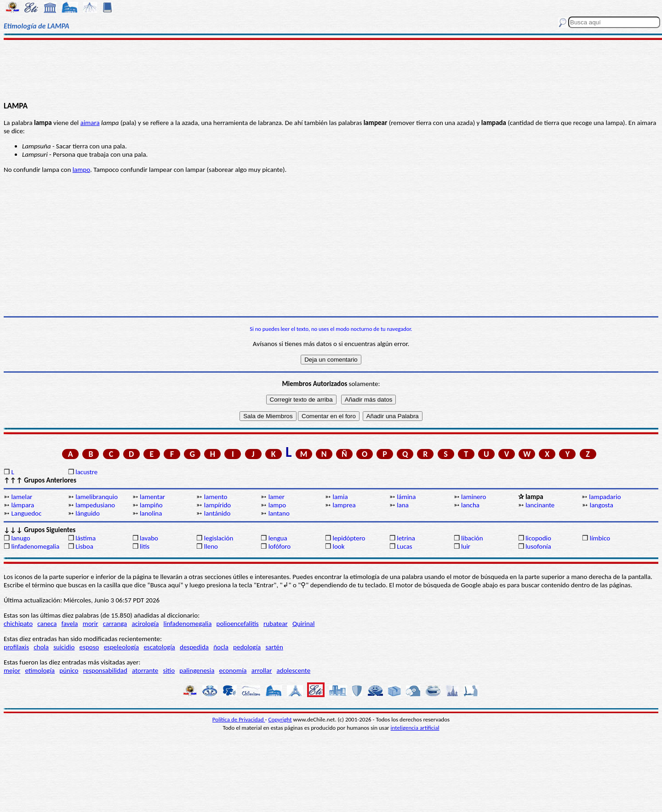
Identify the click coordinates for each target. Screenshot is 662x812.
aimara (90, 123)
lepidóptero (349, 538)
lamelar (22, 497)
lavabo (149, 538)
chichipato (18, 624)
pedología (247, 647)
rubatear (276, 624)
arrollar (262, 670)
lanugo (20, 538)
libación (472, 538)
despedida (194, 647)
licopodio (538, 538)
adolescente (294, 670)
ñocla (221, 647)
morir (91, 624)
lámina (406, 497)
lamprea (344, 505)
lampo (81, 170)
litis (145, 546)
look (338, 546)
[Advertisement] (331, 70)
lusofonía (538, 546)
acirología (145, 624)
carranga (115, 624)
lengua (278, 538)
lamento (216, 497)
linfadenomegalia (35, 546)
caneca (47, 624)
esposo (89, 647)
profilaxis (16, 647)
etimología (40, 670)
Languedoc (26, 513)
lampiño (151, 505)
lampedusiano (95, 505)
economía (233, 670)
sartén (274, 647)
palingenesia (197, 670)
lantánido (217, 513)
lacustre (86, 472)
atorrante (145, 670)
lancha (470, 505)
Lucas (404, 546)
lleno (211, 546)
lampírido (217, 505)
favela (70, 624)
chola (41, 647)
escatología (159, 647)
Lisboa (84, 546)
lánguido (88, 513)
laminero (474, 497)
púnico (69, 670)
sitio (169, 670)
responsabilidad (105, 670)
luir (466, 546)
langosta (602, 505)
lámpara (23, 505)
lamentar (152, 497)
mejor (12, 670)
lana (403, 505)
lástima (86, 538)
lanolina (151, 513)
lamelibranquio (97, 497)
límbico (600, 538)
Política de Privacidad (239, 719)
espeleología (122, 647)
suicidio (64, 647)
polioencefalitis (238, 624)
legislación (219, 538)
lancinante (540, 505)
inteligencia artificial (415, 728)
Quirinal (304, 624)
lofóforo (280, 546)
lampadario (605, 497)
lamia (340, 497)
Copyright (280, 719)
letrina (406, 538)
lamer (277, 497)
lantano (279, 513)
